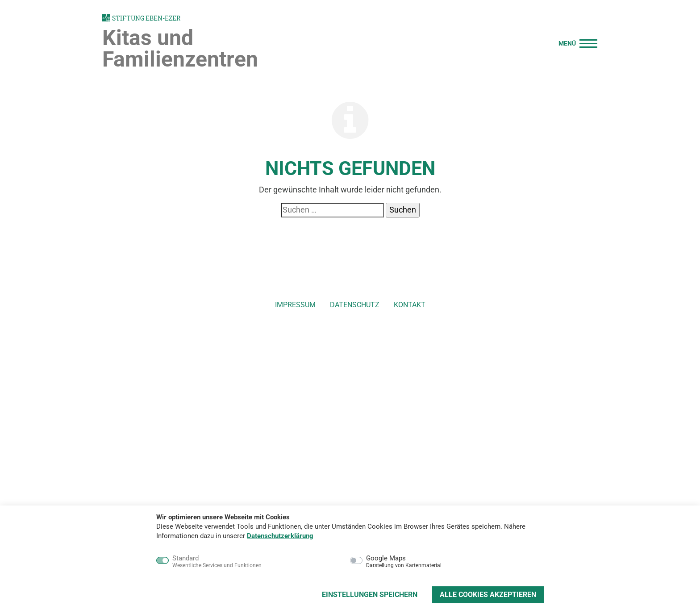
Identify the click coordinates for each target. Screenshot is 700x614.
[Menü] (575, 42)
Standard (217, 562)
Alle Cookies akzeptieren (488, 595)
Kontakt (410, 305)
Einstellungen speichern (370, 595)
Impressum (295, 305)
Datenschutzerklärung (280, 536)
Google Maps (404, 562)
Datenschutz (355, 305)
